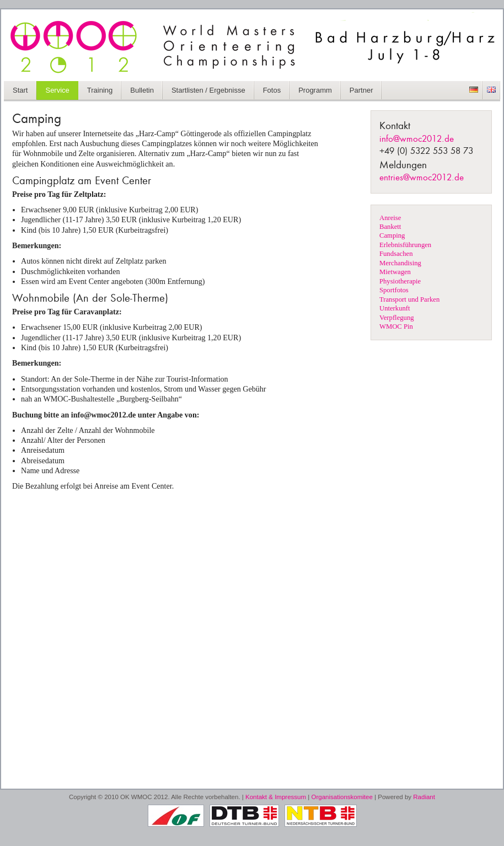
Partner (361, 90)
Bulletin (142, 90)
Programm (315, 90)
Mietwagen (395, 272)
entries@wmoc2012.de (422, 178)
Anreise (390, 218)
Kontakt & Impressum (276, 797)
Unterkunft (395, 308)
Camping (392, 235)
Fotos (272, 90)
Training (100, 90)
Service (57, 90)
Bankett (390, 227)
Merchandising (400, 263)
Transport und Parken (409, 299)
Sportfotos (394, 290)
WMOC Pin (396, 326)
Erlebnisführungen (405, 245)
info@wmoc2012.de (417, 139)
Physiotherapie (400, 281)
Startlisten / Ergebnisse (208, 90)
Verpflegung (397, 318)
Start (20, 90)
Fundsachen (396, 254)
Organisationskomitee (342, 797)
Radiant (424, 797)
